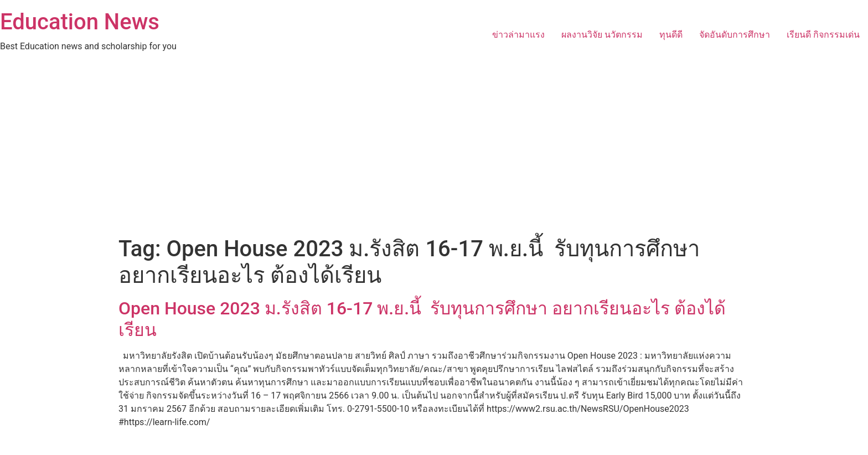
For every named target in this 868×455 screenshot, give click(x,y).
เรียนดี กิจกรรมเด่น (823, 35)
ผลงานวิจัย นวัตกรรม (602, 35)
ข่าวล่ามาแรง (518, 35)
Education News (80, 22)
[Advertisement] (434, 153)
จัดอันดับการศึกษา (735, 35)
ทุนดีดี (671, 35)
